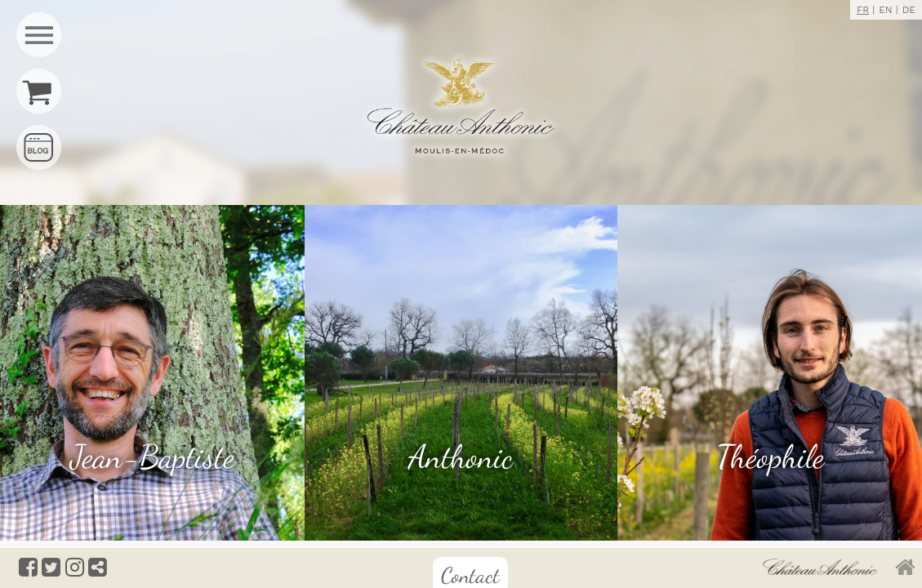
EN (885, 10)
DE (909, 10)
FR (863, 10)
